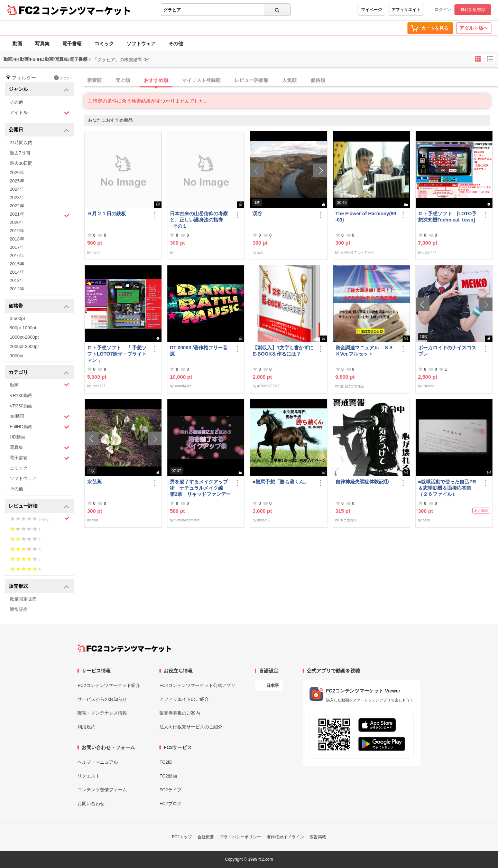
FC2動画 (168, 776)
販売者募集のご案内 (180, 713)
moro (96, 252)
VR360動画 (21, 406)
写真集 (42, 44)
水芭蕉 (94, 482)
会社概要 (206, 837)
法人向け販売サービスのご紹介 (191, 727)
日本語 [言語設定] (273, 686)
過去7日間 (20, 153)
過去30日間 (21, 163)
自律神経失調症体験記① (362, 482)
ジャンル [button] (39, 90)
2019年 (17, 231)
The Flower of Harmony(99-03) (366, 217)
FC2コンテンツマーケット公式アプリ (197, 685)
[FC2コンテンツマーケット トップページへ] (124, 648)
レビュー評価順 (251, 80)
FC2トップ (182, 837)
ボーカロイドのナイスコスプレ (447, 351)
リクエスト (89, 776)
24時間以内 (21, 143)
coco (426, 520)
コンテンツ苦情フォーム (102, 790)
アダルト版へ (474, 28)
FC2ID (166, 762)
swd (260, 252)
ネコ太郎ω (348, 520)
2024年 (17, 189)
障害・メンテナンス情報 (102, 713)
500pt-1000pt (23, 328)
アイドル (40, 113)
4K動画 (40, 417)
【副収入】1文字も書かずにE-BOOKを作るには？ (283, 351)
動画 (17, 44)
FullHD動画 (40, 427)
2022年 (17, 206)
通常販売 (19, 609)
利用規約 (86, 727)
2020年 (17, 222)
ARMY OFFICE (269, 386)
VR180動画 (21, 395)
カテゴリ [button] (39, 373)
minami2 (264, 520)
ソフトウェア (141, 44)
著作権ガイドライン (285, 837)
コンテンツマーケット (86, 10)
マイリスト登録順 (201, 80)
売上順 (123, 80)
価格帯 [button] (39, 306)
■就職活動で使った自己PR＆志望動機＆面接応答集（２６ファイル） (447, 488)
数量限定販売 (23, 599)
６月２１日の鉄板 (107, 214)
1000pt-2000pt (24, 337)
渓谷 (257, 214)
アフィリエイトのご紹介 (184, 699)
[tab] (291, 81)
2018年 (17, 239)
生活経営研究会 (352, 386)
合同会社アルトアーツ (357, 252)
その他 (176, 44)
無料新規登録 (473, 10)
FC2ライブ (170, 790)
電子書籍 (72, 44)
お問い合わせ (91, 804)
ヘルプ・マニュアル (98, 762)
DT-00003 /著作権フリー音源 (199, 351)
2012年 (17, 289)
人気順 (289, 80)
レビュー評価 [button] (39, 506)
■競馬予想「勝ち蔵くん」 (280, 482)
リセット (63, 78)
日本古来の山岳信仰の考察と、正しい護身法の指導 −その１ (199, 220)
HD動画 (17, 437)
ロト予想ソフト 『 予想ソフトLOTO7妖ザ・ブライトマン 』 (117, 354)
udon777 (429, 252)
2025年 (17, 181)
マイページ (371, 10)
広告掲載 (318, 837)
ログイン (443, 10)
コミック (104, 44)
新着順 (94, 80)
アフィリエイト (406, 10)
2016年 (17, 256)
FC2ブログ (170, 804)
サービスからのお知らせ (102, 699)
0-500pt (17, 318)
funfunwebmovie (187, 520)
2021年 (40, 215)
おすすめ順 (156, 80)
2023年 (17, 197)
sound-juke (183, 386)
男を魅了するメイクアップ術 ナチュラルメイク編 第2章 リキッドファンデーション (200, 488)
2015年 (17, 264)
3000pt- (17, 356)
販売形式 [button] (39, 587)
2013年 (17, 280)
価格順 (318, 80)
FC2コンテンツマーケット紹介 (109, 685)
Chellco (428, 386)
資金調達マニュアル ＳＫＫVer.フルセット (365, 351)
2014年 (17, 272)
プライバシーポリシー (240, 837)
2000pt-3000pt (24, 346)
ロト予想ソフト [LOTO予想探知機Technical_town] (449, 217)
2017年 (17, 247)
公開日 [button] (39, 130)
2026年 (17, 173)
